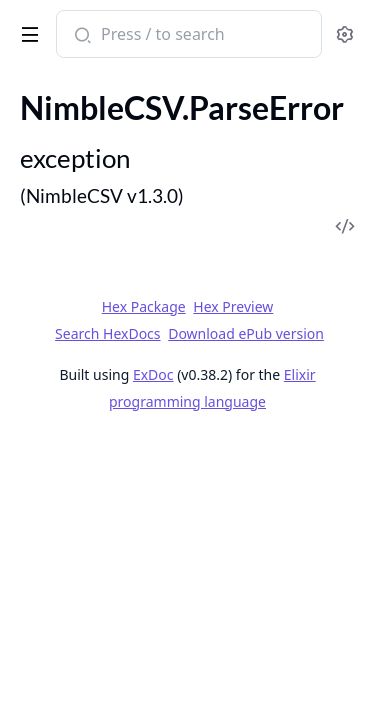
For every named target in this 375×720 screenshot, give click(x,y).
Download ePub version (246, 333)
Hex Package (144, 306)
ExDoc (153, 374)
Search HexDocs (107, 334)
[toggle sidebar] (26, 31)
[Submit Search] (80, 36)
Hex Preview (233, 306)
